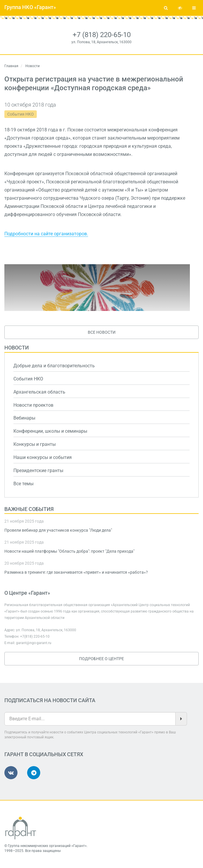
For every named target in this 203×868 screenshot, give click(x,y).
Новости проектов (33, 405)
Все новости (102, 332)
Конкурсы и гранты (35, 444)
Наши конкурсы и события (43, 457)
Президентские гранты (38, 470)
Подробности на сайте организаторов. (46, 234)
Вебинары (24, 418)
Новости (17, 348)
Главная (11, 66)
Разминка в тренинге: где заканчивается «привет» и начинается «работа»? (76, 572)
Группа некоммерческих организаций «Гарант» (47, 846)
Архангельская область (39, 392)
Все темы (23, 484)
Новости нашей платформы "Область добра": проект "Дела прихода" (69, 551)
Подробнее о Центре (101, 659)
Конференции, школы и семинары (50, 431)
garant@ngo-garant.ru (34, 643)
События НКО (21, 114)
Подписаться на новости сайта (50, 700)
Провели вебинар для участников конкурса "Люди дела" (58, 530)
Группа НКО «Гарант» (30, 7)
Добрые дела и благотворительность (54, 366)
